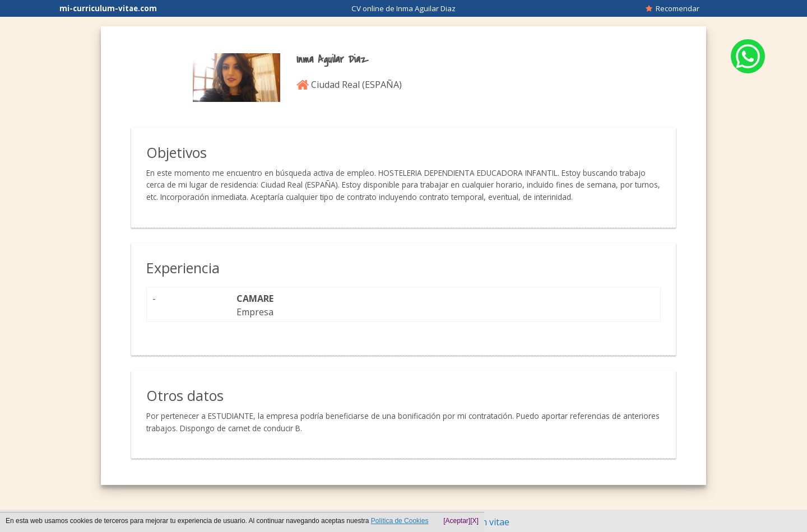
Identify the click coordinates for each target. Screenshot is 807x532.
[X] (474, 521)
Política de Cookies (400, 521)
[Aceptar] (457, 521)
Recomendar (672, 8)
